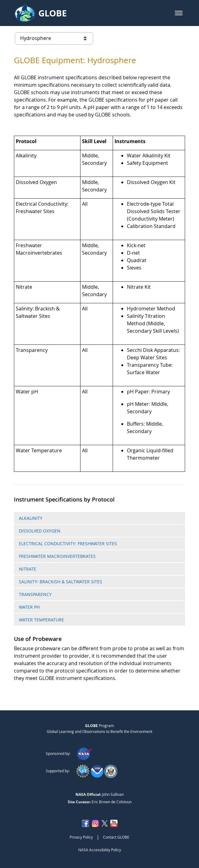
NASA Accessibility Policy (100, 850)
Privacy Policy (81, 837)
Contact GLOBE (116, 837)
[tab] (99, 518)
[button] (179, 13)
